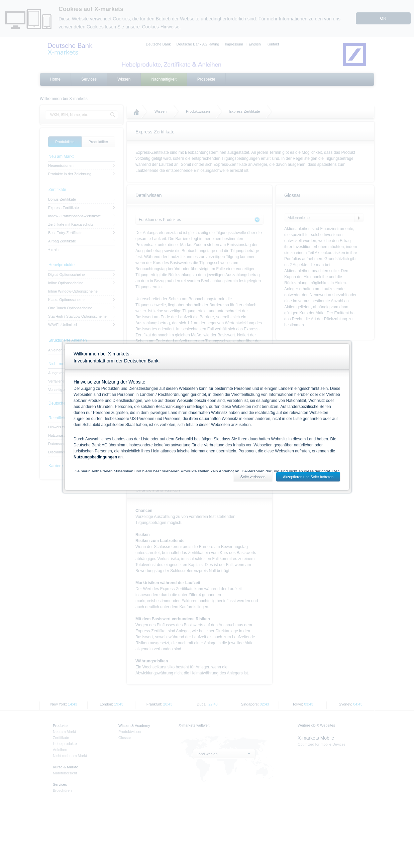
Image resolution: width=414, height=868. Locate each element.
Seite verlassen (253, 477)
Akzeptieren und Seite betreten (308, 477)
